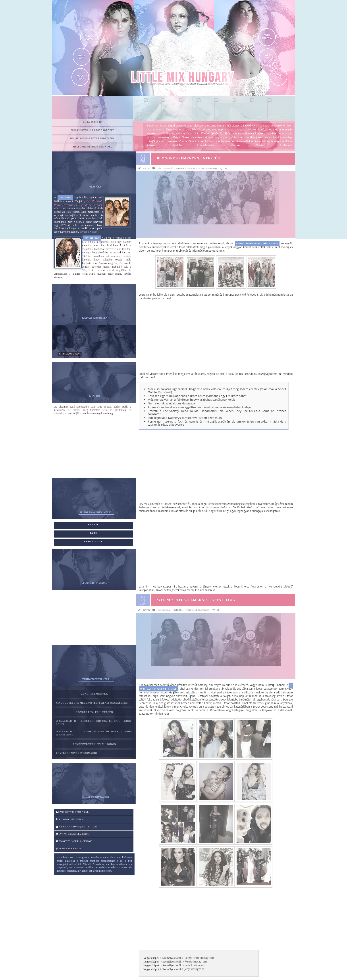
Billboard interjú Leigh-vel (92, 147)
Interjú (169, 168)
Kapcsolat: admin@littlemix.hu (77, 827)
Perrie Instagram (196, 961)
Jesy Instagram (194, 969)
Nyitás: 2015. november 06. (73, 834)
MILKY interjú (92, 122)
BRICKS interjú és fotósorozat (92, 130)
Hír (159, 168)
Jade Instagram (195, 965)
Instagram (164, 610)
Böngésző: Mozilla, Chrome (74, 841)
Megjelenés (183, 168)
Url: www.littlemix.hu (71, 819)
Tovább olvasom (88, 232)
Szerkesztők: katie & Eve (72, 812)
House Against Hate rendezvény (92, 138)
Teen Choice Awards (205, 168)
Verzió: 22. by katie (68, 849)
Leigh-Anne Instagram (199, 958)
